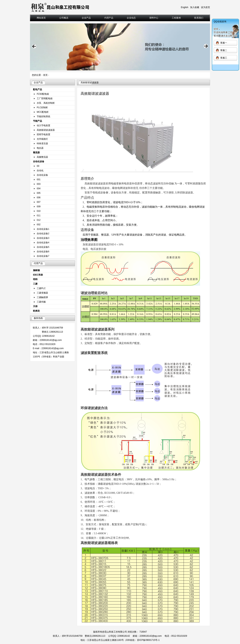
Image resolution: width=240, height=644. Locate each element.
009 (39, 207)
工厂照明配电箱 (45, 98)
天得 (35, 306)
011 (39, 216)
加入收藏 (195, 7)
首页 (45, 75)
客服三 (224, 58)
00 (38, 166)
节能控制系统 (43, 116)
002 (39, 225)
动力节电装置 (43, 125)
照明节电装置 (43, 135)
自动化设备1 (43, 229)
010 (39, 211)
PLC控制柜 (42, 107)
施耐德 (36, 270)
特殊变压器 (42, 144)
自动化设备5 (43, 247)
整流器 (36, 153)
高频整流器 (42, 157)
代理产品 (109, 18)
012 (39, 220)
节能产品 (37, 121)
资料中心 (154, 18)
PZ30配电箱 (43, 94)
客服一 (224, 43)
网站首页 (41, 18)
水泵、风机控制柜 (46, 103)
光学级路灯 (42, 139)
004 (39, 189)
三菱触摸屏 (42, 297)
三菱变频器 (42, 293)
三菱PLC (41, 288)
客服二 (224, 50)
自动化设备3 (43, 238)
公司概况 (64, 18)
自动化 (40, 171)
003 (39, 184)
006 (39, 198)
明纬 (35, 279)
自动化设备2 (43, 234)
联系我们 (199, 18)
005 (39, 193)
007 (39, 202)
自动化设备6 (43, 252)
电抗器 (40, 148)
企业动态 (131, 18)
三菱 (35, 284)
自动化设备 (39, 162)
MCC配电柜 (43, 112)
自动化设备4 (43, 243)
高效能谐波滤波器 (46, 130)
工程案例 (176, 18)
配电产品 (37, 89)
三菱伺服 (41, 302)
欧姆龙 (36, 311)
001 (39, 180)
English (185, 7)
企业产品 (86, 18)
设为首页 (205, 7)
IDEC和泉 (38, 275)
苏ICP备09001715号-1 (148, 640)
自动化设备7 (43, 256)
